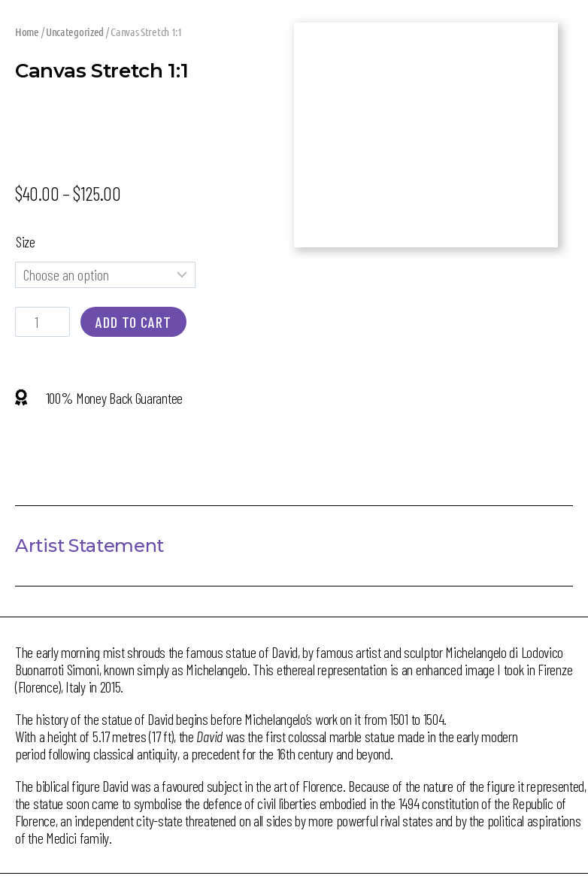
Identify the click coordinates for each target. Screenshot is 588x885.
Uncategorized (75, 32)
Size (26, 241)
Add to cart (133, 322)
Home (27, 32)
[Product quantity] (42, 322)
